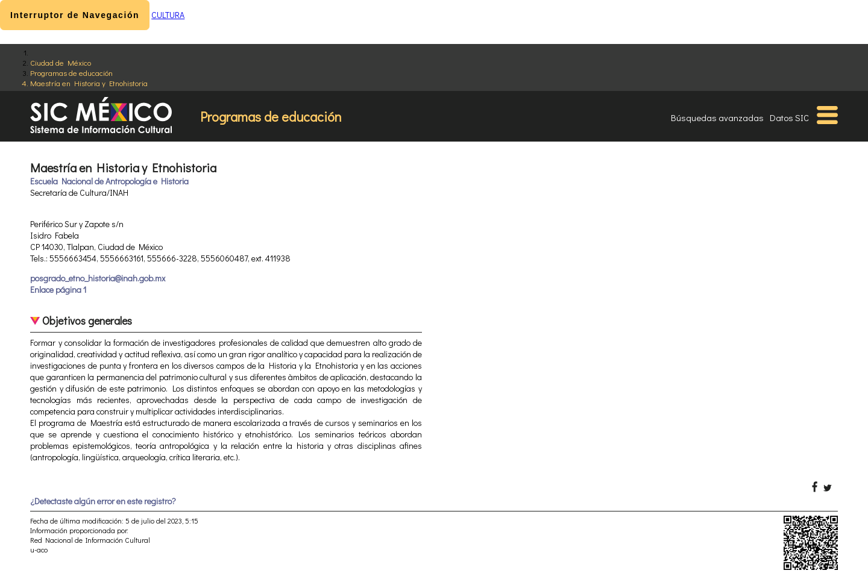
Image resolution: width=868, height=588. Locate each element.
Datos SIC (789, 117)
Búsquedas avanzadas (717, 117)
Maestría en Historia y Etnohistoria (89, 83)
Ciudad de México (61, 62)
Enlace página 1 (58, 289)
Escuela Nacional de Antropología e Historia (109, 181)
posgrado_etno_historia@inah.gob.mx (98, 278)
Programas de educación (71, 73)
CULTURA (168, 15)
